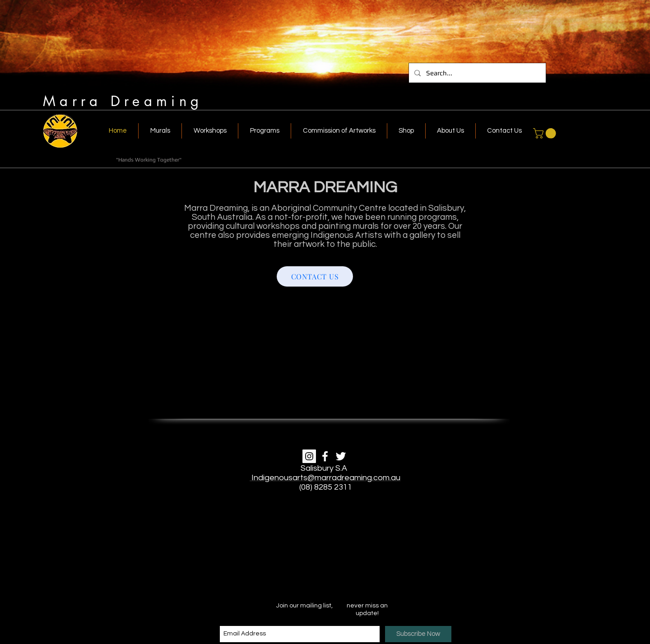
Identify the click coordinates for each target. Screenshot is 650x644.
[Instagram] (309, 456)
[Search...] (476, 73)
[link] (546, 133)
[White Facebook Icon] (325, 456)
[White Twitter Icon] (341, 456)
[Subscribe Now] (418, 634)
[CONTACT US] (315, 276)
